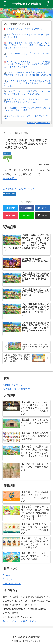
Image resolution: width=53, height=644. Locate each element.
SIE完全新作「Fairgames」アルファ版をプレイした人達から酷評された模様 (27, 109)
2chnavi (6, 575)
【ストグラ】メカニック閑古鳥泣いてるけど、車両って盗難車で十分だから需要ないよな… (27, 93)
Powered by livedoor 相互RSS (39, 123)
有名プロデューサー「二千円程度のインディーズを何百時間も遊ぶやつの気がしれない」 (27, 101)
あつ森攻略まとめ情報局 (26, 4)
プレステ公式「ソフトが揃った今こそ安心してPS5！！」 (26, 117)
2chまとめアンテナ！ (13, 579)
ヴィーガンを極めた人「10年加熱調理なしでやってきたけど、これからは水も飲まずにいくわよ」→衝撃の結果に (27, 83)
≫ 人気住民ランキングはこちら (19, 189)
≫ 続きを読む (10, 178)
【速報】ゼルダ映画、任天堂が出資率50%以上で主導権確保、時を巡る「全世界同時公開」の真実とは (27, 74)
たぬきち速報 (9, 194)
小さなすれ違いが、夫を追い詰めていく (24, 29)
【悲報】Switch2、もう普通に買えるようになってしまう (27, 55)
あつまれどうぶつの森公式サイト (20, 621)
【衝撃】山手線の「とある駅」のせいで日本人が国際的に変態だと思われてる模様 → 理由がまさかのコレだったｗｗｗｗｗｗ (27, 45)
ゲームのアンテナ (12, 583)
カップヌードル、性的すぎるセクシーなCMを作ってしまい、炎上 (27, 36)
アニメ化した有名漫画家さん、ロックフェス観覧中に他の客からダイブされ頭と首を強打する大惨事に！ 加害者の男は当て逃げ (27, 64)
